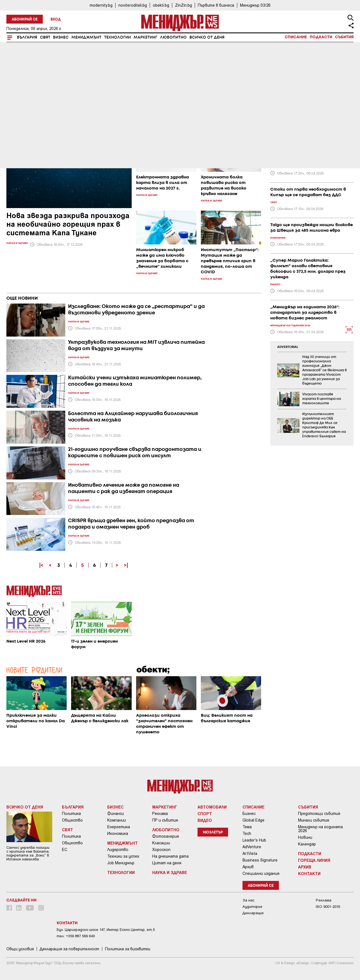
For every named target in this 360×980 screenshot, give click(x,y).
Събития (344, 37)
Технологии (117, 37)
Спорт (205, 814)
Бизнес (61, 37)
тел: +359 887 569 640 (76, 936)
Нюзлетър (213, 833)
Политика (71, 814)
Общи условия (20, 949)
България (27, 37)
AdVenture (252, 847)
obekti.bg (161, 5)
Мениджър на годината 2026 (320, 829)
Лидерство (118, 850)
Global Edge (253, 820)
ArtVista (250, 853)
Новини (305, 837)
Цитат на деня (167, 863)
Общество (72, 820)
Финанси (116, 814)
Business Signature (260, 860)
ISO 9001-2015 (328, 907)
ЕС (65, 850)
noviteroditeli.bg (133, 5)
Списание (296, 37)
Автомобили (212, 807)
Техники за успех (123, 856)
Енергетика (119, 827)
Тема (247, 827)
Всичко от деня (207, 37)
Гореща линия (314, 860)
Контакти (309, 873)
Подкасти (321, 37)
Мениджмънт (86, 37)
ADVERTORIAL (288, 347)
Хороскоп (161, 850)
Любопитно (173, 37)
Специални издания (261, 873)
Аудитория (252, 907)
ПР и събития (165, 820)
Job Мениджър (121, 863)
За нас (248, 900)
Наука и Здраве (170, 872)
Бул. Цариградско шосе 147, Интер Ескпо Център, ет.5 (106, 930)
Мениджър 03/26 (255, 5)
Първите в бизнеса (216, 5)
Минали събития (314, 820)
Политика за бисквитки (128, 949)
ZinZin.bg (183, 5)
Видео (205, 820)
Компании (117, 820)
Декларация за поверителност (69, 949)
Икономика (118, 833)
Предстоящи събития (319, 814)
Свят (45, 37)
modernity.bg (101, 5)
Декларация (253, 913)
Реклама (160, 814)
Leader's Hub (254, 840)
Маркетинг (145, 37)
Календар (307, 844)
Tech (247, 833)
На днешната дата (170, 856)
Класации (161, 843)
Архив (248, 867)
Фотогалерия (166, 836)
